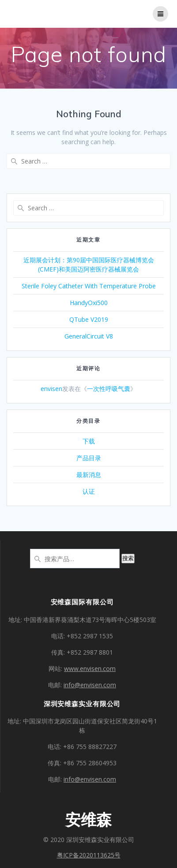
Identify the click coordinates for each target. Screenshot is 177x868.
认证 (89, 491)
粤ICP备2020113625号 (89, 855)
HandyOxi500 (89, 303)
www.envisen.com (90, 669)
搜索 (128, 558)
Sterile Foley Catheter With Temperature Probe (89, 286)
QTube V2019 (89, 319)
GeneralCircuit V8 (89, 336)
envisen (51, 389)
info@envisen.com (90, 685)
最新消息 (89, 475)
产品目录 (89, 458)
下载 (89, 441)
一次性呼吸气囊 (109, 389)
